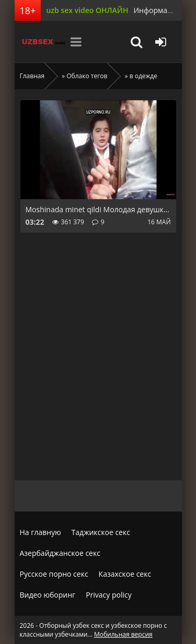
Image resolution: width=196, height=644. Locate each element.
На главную (41, 532)
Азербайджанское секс (60, 553)
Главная (32, 76)
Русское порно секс (54, 574)
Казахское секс (125, 574)
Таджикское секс (101, 532)
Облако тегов (87, 76)
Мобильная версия (123, 634)
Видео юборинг (48, 595)
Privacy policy (109, 595)
